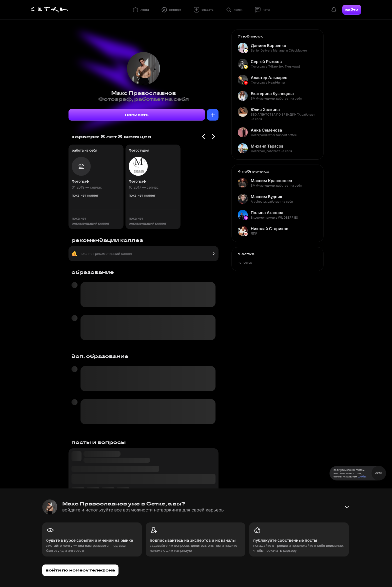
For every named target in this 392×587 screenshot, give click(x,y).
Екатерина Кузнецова (272, 94)
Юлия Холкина (265, 110)
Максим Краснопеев (271, 181)
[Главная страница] (49, 10)
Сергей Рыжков (266, 62)
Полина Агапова (267, 213)
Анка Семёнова (266, 130)
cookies (362, 476)
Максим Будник (266, 197)
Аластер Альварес (269, 78)
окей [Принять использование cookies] (379, 473)
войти (352, 10)
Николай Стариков (269, 229)
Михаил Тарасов (267, 146)
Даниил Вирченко (268, 46)
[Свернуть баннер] (347, 507)
